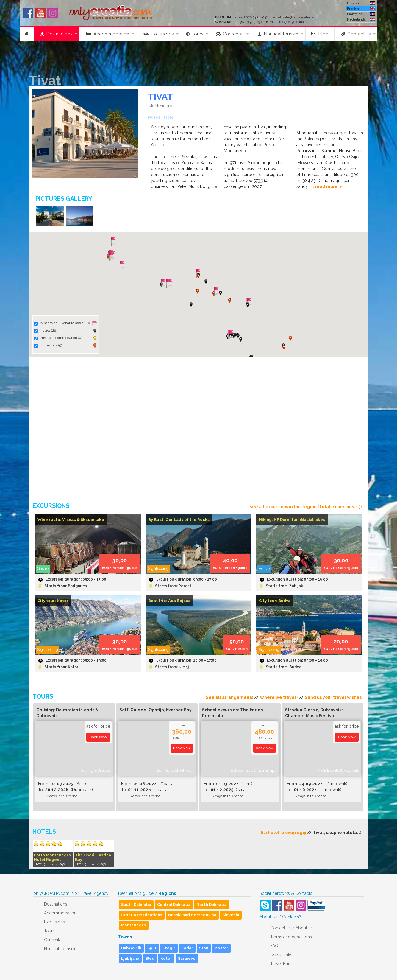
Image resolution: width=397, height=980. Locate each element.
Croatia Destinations (142, 915)
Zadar (187, 948)
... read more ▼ (327, 186)
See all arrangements (230, 697)
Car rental (230, 34)
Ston (204, 948)
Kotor (166, 958)
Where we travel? (279, 697)
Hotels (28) (46, 331)
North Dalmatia (211, 904)
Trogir (169, 948)
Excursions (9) (48, 346)
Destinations (56, 34)
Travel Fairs (281, 964)
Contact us (356, 34)
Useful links (281, 955)
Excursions (158, 34)
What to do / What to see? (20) (62, 323)
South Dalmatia (136, 904)
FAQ (274, 946)
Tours (195, 34)
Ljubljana (130, 958)
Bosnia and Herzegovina (192, 915)
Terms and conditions (291, 937)
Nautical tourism (278, 34)
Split (152, 948)
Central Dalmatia (174, 904)
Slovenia (231, 915)
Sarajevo (187, 958)
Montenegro (134, 925)
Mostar (221, 948)
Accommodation (108, 34)
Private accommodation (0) (58, 338)
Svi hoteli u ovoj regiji (283, 833)
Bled (150, 958)
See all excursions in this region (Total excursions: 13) (305, 507)
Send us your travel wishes (333, 697)
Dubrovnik (131, 948)
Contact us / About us (292, 928)
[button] (206, 282)
